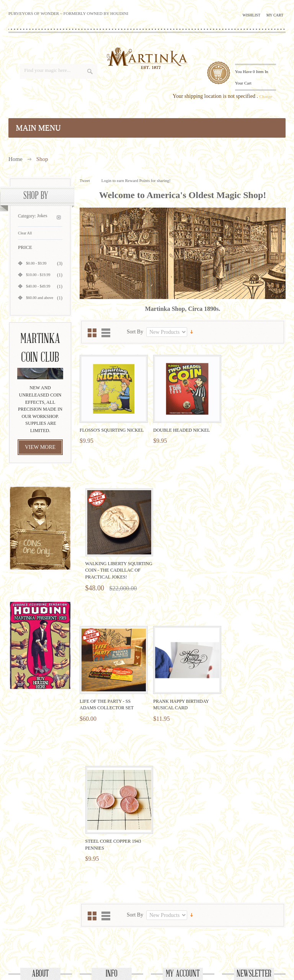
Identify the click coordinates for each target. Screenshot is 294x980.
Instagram (186, 929)
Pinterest (167, 929)
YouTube (147, 929)
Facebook (107, 929)
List (106, 333)
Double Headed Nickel (178, 427)
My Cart (275, 15)
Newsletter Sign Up (254, 820)
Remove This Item (59, 217)
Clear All (25, 233)
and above (40, 298)
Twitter (127, 929)
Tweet (85, 180)
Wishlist (252, 15)
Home (16, 159)
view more (40, 447)
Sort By (135, 332)
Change (266, 96)
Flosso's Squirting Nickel (112, 427)
